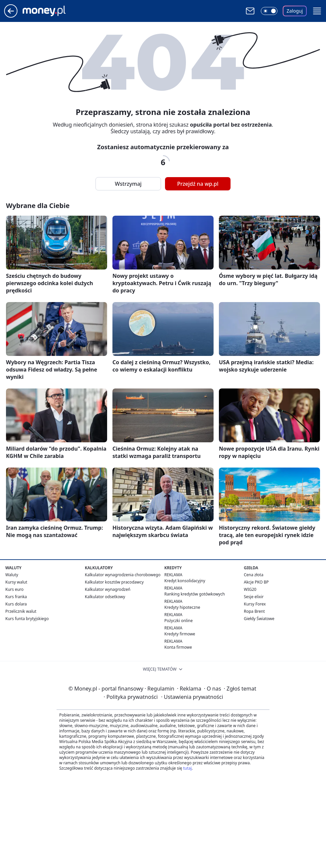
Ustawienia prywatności (192, 697)
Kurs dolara (16, 604)
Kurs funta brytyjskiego (27, 619)
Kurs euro (14, 589)
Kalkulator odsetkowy (105, 597)
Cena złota (254, 575)
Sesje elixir (254, 597)
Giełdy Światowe (259, 619)
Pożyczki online (178, 621)
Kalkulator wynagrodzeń (108, 589)
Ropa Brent (254, 611)
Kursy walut (16, 582)
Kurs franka (16, 597)
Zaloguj (295, 11)
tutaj (187, 768)
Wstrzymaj (128, 184)
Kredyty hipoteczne (182, 607)
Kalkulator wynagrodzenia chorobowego (123, 575)
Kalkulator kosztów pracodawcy (114, 582)
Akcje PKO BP (256, 582)
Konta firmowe (178, 647)
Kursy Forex (255, 604)
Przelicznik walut (21, 611)
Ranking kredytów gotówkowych (195, 594)
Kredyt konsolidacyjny (185, 581)
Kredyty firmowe (180, 634)
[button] (317, 11)
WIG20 (250, 589)
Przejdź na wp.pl (198, 184)
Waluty (12, 575)
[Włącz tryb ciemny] (269, 11)
